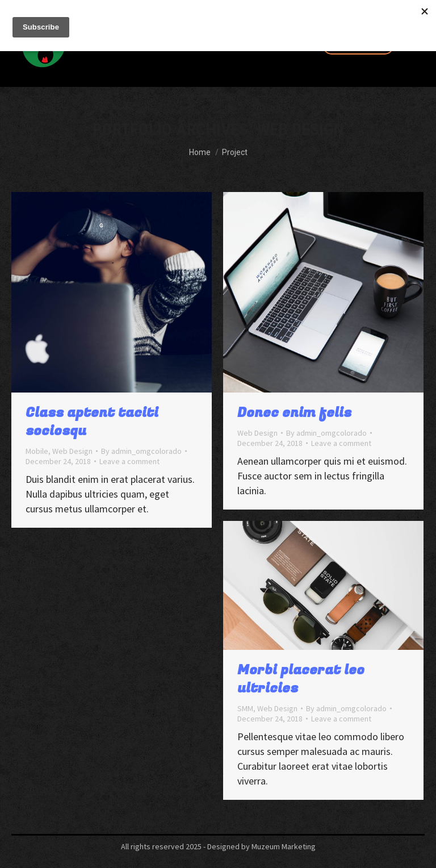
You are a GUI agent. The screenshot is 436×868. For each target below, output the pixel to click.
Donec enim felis (294, 413)
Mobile (37, 451)
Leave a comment (129, 461)
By (141, 451)
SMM (245, 708)
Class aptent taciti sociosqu (92, 422)
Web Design (72, 451)
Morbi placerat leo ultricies (301, 679)
